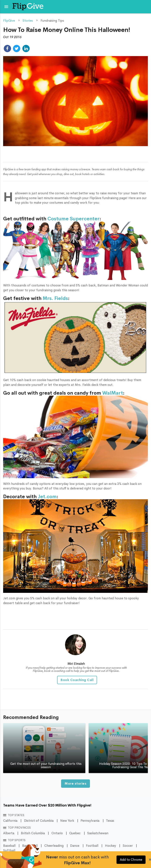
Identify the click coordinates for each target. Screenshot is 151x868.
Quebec (75, 833)
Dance (75, 846)
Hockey (111, 846)
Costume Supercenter (74, 219)
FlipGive (9, 21)
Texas (110, 821)
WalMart (113, 393)
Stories (28, 21)
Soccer (128, 846)
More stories (75, 784)
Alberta (9, 833)
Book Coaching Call (77, 680)
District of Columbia (39, 821)
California (10, 821)
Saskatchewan (98, 833)
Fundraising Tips (52, 21)
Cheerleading (54, 846)
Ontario (57, 833)
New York (67, 821)
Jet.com (47, 497)
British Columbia (33, 833)
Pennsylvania (90, 821)
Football (92, 846)
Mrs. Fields (55, 298)
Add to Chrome (131, 860)
